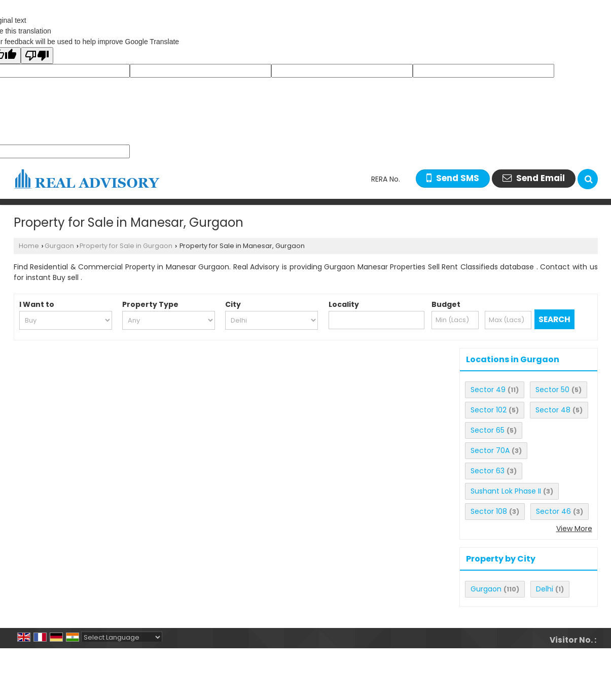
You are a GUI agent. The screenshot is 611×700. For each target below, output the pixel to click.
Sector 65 (488, 430)
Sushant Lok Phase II (506, 491)
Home (29, 246)
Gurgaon (59, 246)
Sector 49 (488, 390)
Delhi (545, 589)
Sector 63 (488, 471)
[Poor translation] (37, 56)
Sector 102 (489, 410)
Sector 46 (553, 511)
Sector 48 (553, 410)
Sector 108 (489, 511)
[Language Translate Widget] (122, 637)
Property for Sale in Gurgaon (126, 246)
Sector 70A (490, 450)
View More (574, 529)
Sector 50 (552, 390)
